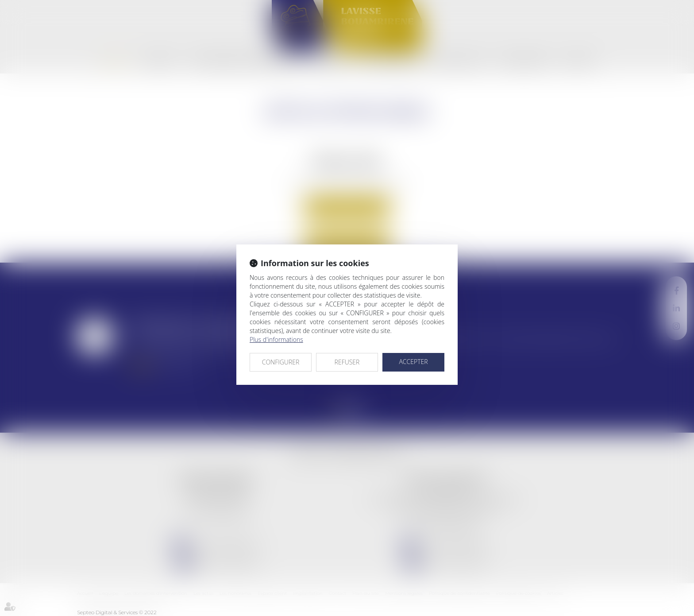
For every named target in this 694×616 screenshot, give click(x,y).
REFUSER (347, 362)
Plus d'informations (276, 339)
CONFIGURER (281, 362)
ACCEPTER (413, 362)
